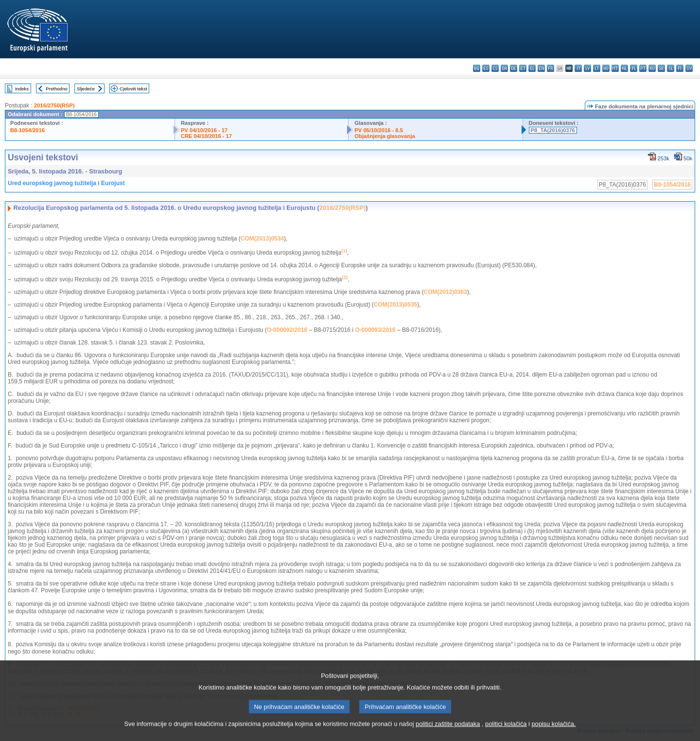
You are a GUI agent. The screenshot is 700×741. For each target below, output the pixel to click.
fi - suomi (680, 68)
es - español (486, 68)
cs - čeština (495, 68)
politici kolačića (506, 732)
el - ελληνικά (532, 68)
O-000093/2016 (375, 330)
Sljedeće (86, 89)
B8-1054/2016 (27, 130)
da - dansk (504, 68)
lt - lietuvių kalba (597, 68)
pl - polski (634, 68)
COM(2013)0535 (395, 305)
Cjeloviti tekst (133, 89)
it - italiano (578, 68)
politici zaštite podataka (448, 732)
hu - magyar (606, 68)
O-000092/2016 (287, 330)
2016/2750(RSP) (54, 105)
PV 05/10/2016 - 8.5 (379, 130)
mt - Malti (615, 68)
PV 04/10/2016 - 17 (204, 130)
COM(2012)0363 (446, 292)
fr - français (551, 68)
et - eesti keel (523, 68)
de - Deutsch (514, 68)
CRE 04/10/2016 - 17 (206, 136)
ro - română (652, 68)
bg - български (477, 68)
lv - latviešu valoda (587, 68)
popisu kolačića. (553, 732)
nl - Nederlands (624, 68)
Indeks (22, 89)
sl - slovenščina (671, 68)
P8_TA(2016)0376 (553, 130)
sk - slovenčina (661, 68)
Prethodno (56, 89)
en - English (541, 68)
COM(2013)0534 (262, 239)
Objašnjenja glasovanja (385, 136)
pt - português (643, 68)
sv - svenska (689, 68)
